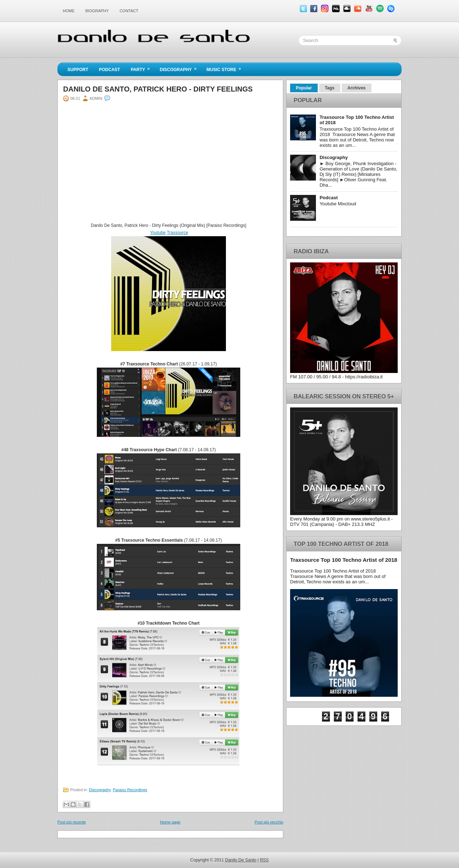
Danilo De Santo (241, 860)
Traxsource (178, 233)
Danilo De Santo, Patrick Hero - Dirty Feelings (158, 89)
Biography (97, 11)
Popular (304, 88)
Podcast (110, 70)
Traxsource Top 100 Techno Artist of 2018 (344, 560)
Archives (357, 88)
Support (78, 70)
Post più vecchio (269, 822)
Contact (129, 11)
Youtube (158, 233)
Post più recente (72, 822)
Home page (170, 822)
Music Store (226, 67)
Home (69, 11)
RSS (264, 860)
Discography (180, 67)
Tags (330, 88)
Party (143, 67)
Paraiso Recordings (130, 790)
